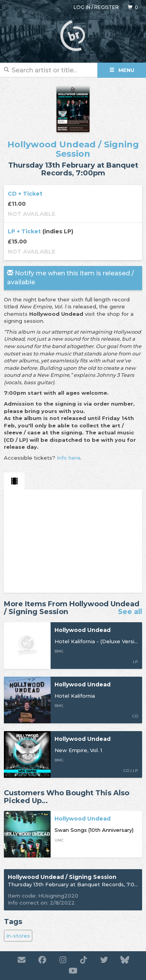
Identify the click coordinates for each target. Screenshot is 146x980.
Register (106, 7)
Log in (82, 7)
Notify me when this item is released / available (70, 278)
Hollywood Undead (52, 144)
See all (130, 612)
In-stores (18, 936)
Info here (69, 458)
